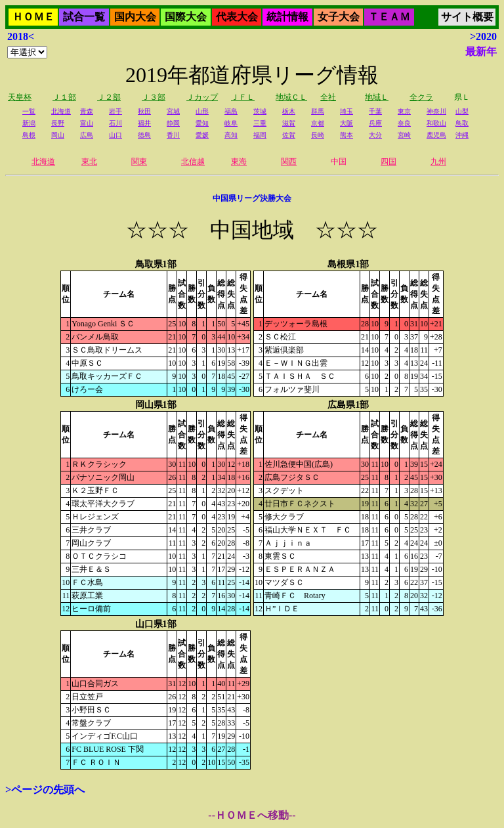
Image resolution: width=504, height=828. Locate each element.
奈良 (404, 123)
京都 (318, 123)
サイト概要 (467, 17)
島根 (29, 135)
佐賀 (289, 135)
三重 (260, 123)
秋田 (144, 111)
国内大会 (135, 17)
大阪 (346, 123)
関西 (289, 162)
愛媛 (202, 135)
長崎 (318, 135)
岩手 (115, 111)
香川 (173, 135)
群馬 (318, 111)
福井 (144, 123)
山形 (202, 111)
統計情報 (287, 17)
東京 (404, 111)
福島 (231, 111)
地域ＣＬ (291, 97)
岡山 (58, 135)
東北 (89, 162)
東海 (239, 162)
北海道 (61, 111)
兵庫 (375, 123)
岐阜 (231, 123)
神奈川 (436, 111)
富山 (87, 123)
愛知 (202, 123)
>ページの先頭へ (45, 790)
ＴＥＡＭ (389, 17)
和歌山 (436, 123)
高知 (231, 135)
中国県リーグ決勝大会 (252, 198)
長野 (58, 123)
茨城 (260, 111)
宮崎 (404, 135)
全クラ (421, 97)
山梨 (462, 111)
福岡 (260, 135)
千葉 (375, 111)
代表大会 (237, 17)
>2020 (483, 36)
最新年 (481, 52)
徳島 (144, 135)
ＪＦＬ (243, 97)
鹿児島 (436, 135)
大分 (375, 135)
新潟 (29, 123)
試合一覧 (84, 17)
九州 (438, 162)
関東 (139, 162)
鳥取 (462, 123)
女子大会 (339, 17)
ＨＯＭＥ (33, 17)
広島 (87, 135)
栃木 (289, 111)
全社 (328, 97)
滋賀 (289, 123)
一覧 (29, 111)
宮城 (173, 111)
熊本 (346, 135)
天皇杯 (20, 97)
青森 (87, 111)
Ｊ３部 (154, 97)
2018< (21, 36)
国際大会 (186, 17)
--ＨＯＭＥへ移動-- (252, 815)
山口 (115, 135)
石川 (115, 123)
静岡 (173, 123)
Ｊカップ (202, 97)
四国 (388, 162)
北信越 (193, 162)
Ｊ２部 (109, 97)
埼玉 (346, 111)
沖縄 (462, 135)
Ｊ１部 (64, 97)
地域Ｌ (377, 97)
